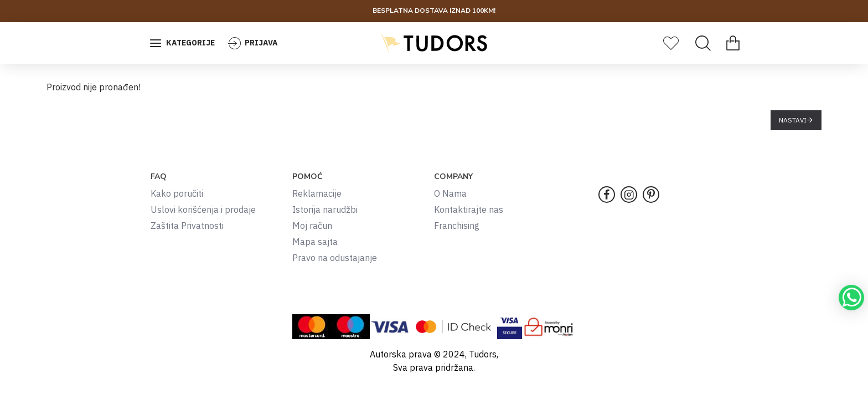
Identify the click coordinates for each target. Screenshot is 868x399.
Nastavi (793, 120)
